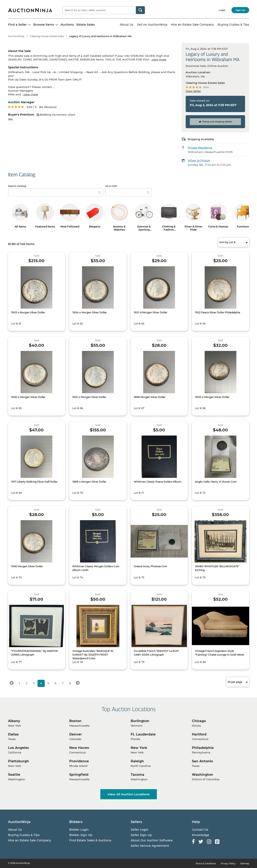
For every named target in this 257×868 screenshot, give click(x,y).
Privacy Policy (228, 864)
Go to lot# (111, 186)
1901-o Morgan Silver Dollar (89, 397)
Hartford (199, 734)
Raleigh (137, 761)
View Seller (193, 91)
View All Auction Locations (129, 794)
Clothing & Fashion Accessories (169, 230)
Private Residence (200, 148)
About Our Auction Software (152, 840)
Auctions (67, 25)
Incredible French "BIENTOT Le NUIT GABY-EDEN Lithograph (156, 653)
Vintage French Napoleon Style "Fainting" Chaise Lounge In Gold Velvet (219, 653)
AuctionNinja (16, 36)
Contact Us (200, 830)
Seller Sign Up (141, 835)
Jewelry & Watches (119, 228)
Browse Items (46, 25)
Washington (202, 775)
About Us (127, 25)
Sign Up (240, 10)
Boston (75, 721)
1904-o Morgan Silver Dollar (90, 312)
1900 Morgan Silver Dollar (27, 566)
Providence (79, 761)
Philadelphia (203, 748)
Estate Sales (86, 25)
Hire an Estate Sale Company (192, 25)
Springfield (79, 775)
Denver (76, 734)
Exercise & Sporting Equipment (144, 230)
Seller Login (140, 830)
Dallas (13, 734)
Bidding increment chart (56, 115)
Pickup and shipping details (215, 122)
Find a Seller (19, 25)
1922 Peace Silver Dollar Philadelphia (218, 312)
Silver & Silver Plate (193, 228)
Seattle (14, 775)
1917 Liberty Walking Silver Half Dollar (34, 482)
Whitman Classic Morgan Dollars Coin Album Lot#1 (96, 568)
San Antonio (202, 761)
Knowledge (201, 835)
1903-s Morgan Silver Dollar (28, 312)
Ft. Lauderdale (143, 734)
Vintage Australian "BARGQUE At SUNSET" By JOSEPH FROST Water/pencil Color (93, 655)
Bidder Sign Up (81, 835)
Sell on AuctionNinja (152, 25)
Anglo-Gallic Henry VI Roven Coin (216, 482)
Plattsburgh (18, 761)
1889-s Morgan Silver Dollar (89, 482)
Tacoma (137, 775)
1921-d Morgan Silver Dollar (151, 312)
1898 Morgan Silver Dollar (150, 397)
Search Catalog (17, 186)
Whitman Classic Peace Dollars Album (158, 482)
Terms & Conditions (206, 864)
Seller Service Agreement (150, 846)
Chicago (199, 721)
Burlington (140, 721)
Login (222, 10)
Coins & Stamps (218, 227)
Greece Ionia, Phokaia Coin (150, 566)
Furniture (243, 227)
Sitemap (245, 864)
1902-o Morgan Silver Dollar (28, 397)
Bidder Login (79, 830)
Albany (14, 721)
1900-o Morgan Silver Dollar (212, 397)
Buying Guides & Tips (233, 25)
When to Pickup (199, 160)
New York (139, 748)
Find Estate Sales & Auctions (90, 840)
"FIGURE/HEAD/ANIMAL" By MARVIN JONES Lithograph (34, 653)
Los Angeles (19, 748)
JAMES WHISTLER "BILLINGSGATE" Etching (217, 568)
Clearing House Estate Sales (47, 36)
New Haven (79, 748)
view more (159, 59)
